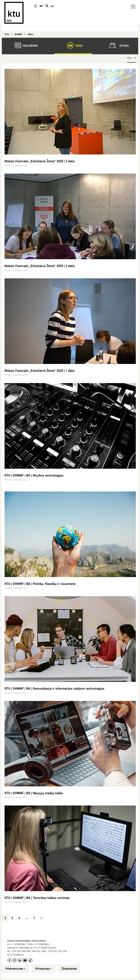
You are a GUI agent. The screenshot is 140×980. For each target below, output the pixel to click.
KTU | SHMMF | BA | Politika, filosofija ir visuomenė (40, 584)
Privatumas (43, 969)
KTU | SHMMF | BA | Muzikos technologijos (34, 475)
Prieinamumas (15, 969)
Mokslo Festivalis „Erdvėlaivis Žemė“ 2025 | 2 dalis (40, 266)
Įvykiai (118, 45)
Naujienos (24, 45)
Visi (130, 58)
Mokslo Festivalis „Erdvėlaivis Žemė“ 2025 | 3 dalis (40, 161)
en (41, 6)
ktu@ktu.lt (18, 955)
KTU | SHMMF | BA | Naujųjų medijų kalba (34, 793)
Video (73, 45)
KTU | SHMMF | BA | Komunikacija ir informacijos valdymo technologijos (54, 689)
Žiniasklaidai (69, 969)
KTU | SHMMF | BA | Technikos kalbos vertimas (37, 898)
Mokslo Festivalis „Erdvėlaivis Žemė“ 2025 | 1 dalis (40, 371)
